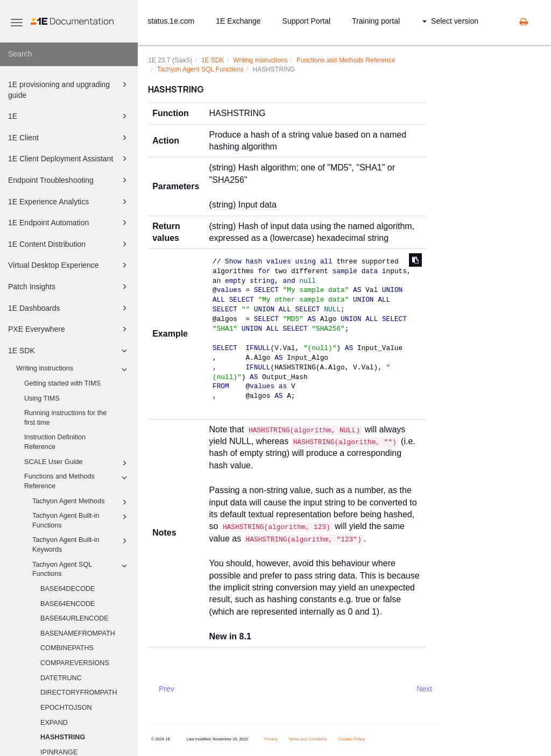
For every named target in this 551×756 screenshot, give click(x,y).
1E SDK (69, 351)
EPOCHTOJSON (66, 708)
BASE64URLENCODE (75, 618)
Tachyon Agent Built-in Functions (81, 520)
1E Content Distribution (69, 244)
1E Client (69, 138)
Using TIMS (42, 398)
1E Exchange (238, 21)
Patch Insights (69, 287)
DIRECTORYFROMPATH (79, 693)
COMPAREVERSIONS (75, 663)
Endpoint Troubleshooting (69, 180)
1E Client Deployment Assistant (69, 159)
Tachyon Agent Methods (81, 502)
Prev (167, 689)
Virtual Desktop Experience (69, 265)
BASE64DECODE (68, 589)
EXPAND (54, 723)
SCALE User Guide (77, 463)
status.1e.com (171, 21)
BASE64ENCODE (68, 604)
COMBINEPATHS (67, 648)
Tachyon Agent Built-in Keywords (81, 544)
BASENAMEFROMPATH (78, 633)
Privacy (271, 739)
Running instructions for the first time (65, 418)
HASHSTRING (63, 737)
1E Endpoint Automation (69, 223)
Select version (450, 21)
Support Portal (307, 21)
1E (69, 116)
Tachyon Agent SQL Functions (81, 569)
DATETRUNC (61, 678)
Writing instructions (73, 369)
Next (424, 689)
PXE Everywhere (69, 329)
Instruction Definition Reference (55, 442)
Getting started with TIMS (62, 383)
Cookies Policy (351, 739)
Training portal (376, 21)
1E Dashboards (69, 308)
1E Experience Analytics (69, 202)
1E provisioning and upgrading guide (69, 89)
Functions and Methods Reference (77, 481)
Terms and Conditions (308, 739)
